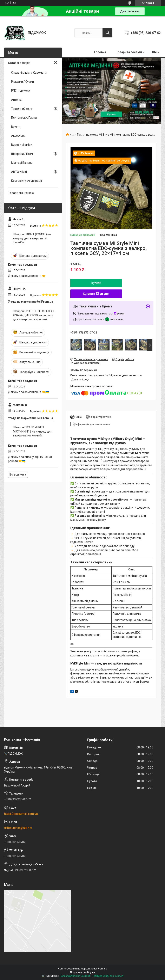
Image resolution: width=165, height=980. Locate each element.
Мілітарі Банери (22, 163)
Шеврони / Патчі (22, 154)
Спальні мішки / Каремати (29, 73)
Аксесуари (18, 136)
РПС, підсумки (21, 91)
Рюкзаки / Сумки (22, 82)
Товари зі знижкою (21, 193)
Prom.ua (102, 969)
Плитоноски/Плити (24, 118)
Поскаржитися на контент (75, 976)
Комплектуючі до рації (27, 181)
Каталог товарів (19, 63)
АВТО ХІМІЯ (19, 172)
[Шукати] (107, 33)
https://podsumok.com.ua (21, 814)
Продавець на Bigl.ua (83, 972)
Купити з (96, 294)
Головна (100, 52)
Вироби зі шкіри (22, 145)
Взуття (16, 127)
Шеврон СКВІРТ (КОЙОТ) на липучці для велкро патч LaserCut (32, 238)
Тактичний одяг (22, 109)
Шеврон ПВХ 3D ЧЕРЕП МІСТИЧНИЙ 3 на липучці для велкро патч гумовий (33, 431)
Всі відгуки (17, 474)
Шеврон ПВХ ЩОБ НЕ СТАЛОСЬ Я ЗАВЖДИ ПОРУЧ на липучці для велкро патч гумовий (34, 315)
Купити (96, 283)
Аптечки (17, 100)
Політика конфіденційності (108, 976)
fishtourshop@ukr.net (18, 828)
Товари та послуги (129, 52)
